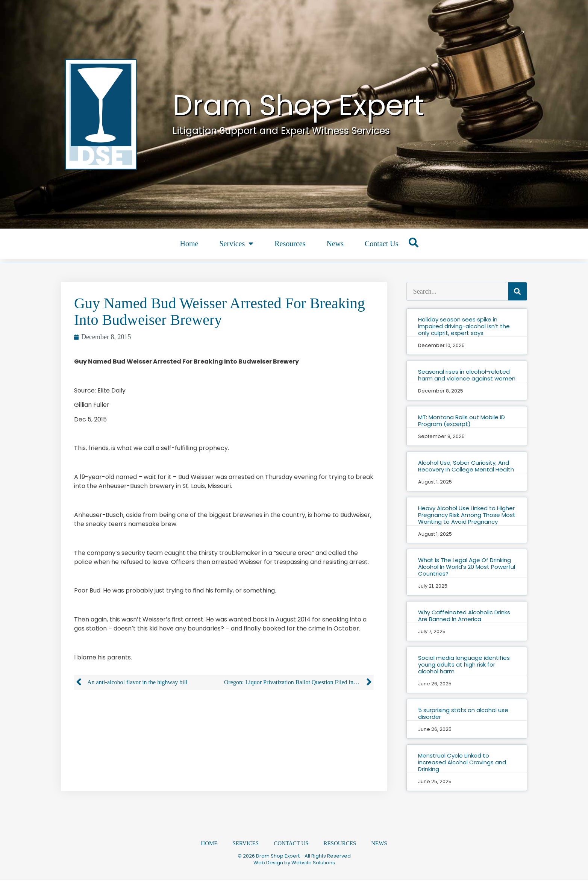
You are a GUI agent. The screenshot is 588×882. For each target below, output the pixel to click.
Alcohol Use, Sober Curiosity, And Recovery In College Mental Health (466, 466)
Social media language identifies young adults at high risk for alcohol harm (464, 665)
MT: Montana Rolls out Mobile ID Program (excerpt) (461, 421)
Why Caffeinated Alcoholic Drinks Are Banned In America (464, 616)
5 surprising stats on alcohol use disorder (463, 713)
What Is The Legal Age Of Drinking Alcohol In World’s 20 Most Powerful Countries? (467, 567)
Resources (290, 244)
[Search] (517, 291)
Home (189, 244)
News (335, 244)
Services (236, 244)
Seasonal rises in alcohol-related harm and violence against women (467, 375)
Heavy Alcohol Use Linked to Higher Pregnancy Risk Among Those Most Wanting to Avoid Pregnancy (467, 515)
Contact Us (381, 244)
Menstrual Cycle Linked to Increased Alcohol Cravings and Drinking (462, 762)
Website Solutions (313, 865)
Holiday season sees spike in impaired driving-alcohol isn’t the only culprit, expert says (464, 326)
